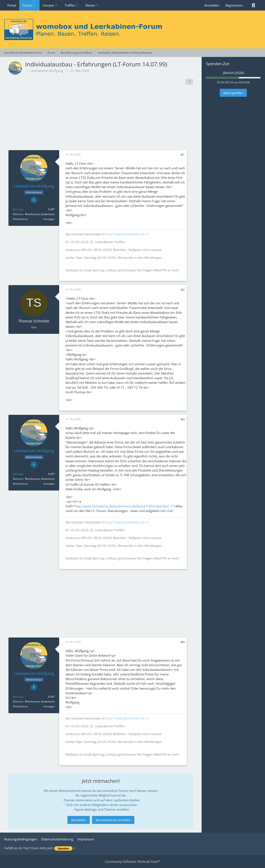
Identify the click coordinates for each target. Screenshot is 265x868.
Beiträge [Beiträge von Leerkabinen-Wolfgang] (18, 209)
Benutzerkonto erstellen (113, 820)
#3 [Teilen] (183, 419)
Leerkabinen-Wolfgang (47, 71)
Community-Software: (133, 861)
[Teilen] (189, 82)
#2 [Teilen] (183, 290)
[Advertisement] (101, 119)
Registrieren (234, 5)
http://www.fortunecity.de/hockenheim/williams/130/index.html (122, 506)
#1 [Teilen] (183, 155)
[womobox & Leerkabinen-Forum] (132, 30)
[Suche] (253, 5)
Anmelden (212, 5)
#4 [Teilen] (183, 642)
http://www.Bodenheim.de (125, 234)
